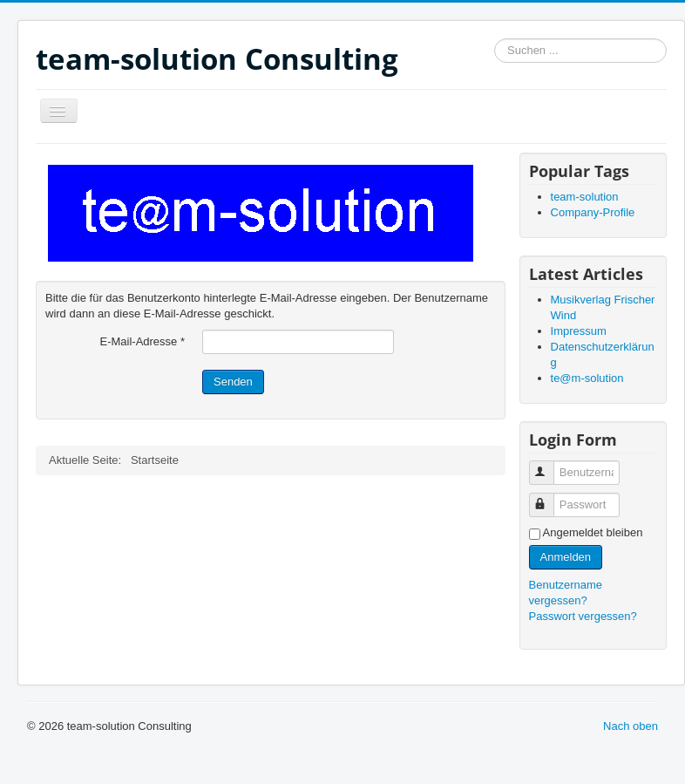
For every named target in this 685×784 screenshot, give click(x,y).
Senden (233, 382)
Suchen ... (495, 39)
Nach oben (631, 726)
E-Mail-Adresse (142, 341)
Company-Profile (593, 212)
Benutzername (549, 465)
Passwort (549, 498)
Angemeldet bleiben (593, 532)
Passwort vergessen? (583, 616)
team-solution (585, 197)
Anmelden (566, 557)
